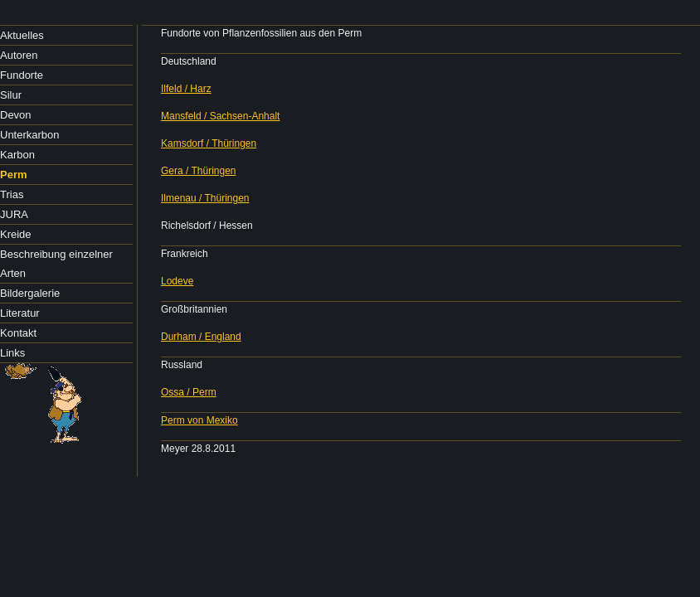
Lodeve (177, 281)
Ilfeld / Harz (186, 89)
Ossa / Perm (189, 392)
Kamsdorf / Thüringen (209, 143)
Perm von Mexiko (199, 420)
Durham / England (201, 337)
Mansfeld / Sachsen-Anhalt (220, 116)
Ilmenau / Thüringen (205, 198)
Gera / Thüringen (199, 171)
